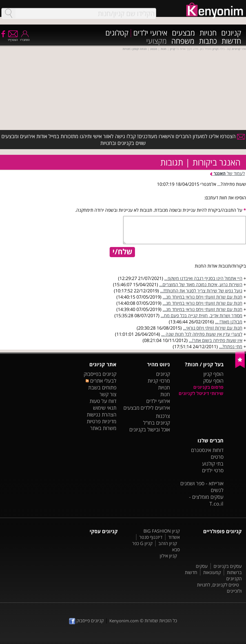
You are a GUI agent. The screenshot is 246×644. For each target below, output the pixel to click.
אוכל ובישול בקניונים (150, 429)
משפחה (183, 41)
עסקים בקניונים (228, 566)
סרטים (217, 457)
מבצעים (183, 33)
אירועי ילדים (150, 33)
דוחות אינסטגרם (207, 450)
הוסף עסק (213, 381)
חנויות (208, 33)
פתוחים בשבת (102, 387)
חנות (165, 394)
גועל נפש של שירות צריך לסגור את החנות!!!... (201, 291)
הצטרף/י (13, 38)
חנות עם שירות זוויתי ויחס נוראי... (213, 328)
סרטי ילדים (213, 470)
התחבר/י (25, 38)
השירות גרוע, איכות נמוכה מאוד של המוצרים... (201, 284)
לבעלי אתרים (101, 381)
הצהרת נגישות (102, 414)
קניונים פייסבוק (86, 621)
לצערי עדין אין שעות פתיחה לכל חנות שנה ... (202, 334)
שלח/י (122, 252)
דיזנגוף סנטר (151, 537)
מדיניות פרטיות (102, 421)
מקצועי (157, 41)
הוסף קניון (213, 374)
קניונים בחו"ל (157, 423)
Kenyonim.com (124, 621)
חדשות (231, 41)
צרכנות (163, 416)
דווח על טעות (103, 401)
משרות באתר (103, 428)
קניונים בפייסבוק (100, 374)
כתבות (208, 41)
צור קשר (108, 394)
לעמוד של (227, 173)
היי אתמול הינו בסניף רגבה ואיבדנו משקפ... (203, 278)
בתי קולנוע (213, 464)
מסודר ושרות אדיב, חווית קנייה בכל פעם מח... (201, 316)
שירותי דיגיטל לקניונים (201, 393)
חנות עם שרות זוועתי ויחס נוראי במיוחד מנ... (202, 297)
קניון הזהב (168, 543)
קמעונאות (212, 572)
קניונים (231, 33)
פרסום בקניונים (208, 387)
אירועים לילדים (155, 408)
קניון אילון (168, 556)
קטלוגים (117, 33)
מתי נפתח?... (231, 347)
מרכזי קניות (159, 381)
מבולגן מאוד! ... (229, 322)
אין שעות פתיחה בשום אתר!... (216, 340)
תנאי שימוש (105, 408)
